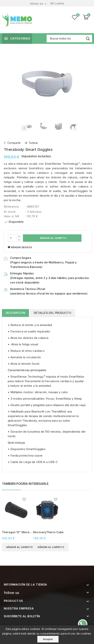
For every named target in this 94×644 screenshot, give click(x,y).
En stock (10, 212)
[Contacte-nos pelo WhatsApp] (83, 624)
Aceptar (48, 639)
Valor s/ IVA (12, 216)
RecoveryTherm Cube (48, 532)
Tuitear (33, 143)
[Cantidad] (12, 238)
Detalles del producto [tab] (52, 313)
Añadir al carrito (53, 238)
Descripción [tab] (15, 313)
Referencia (11, 207)
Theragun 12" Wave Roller (16, 532)
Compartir (14, 143)
